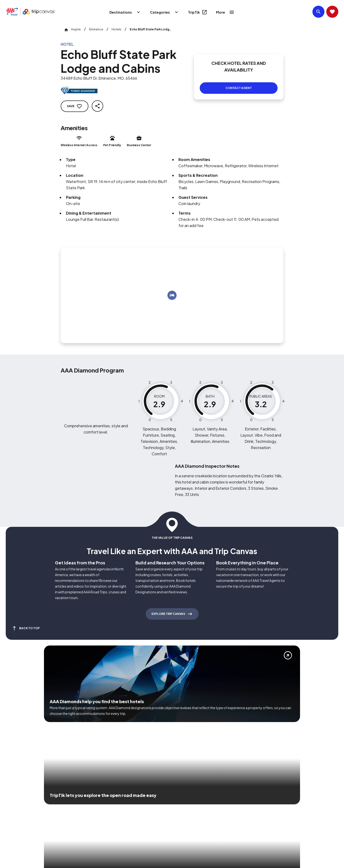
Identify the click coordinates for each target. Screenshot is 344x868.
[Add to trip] (172, 289)
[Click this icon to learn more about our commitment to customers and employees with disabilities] (13, 799)
